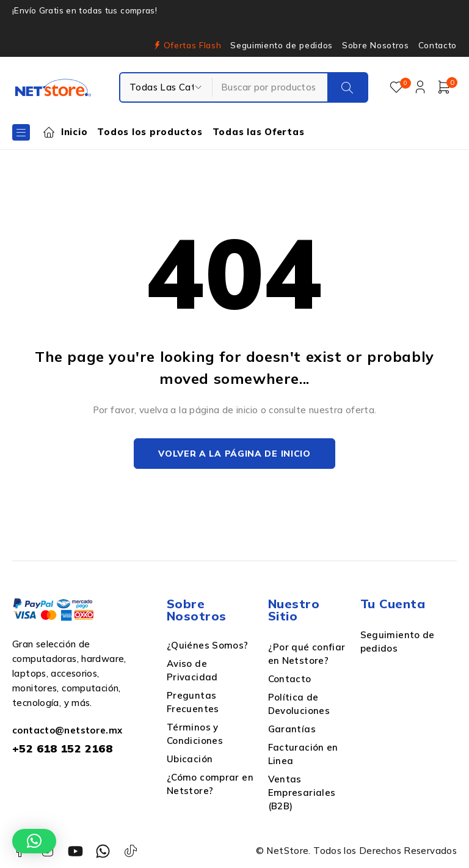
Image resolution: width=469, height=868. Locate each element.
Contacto (438, 45)
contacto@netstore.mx (67, 730)
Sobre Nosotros (375, 45)
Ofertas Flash (193, 45)
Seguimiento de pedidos (282, 45)
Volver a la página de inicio (234, 454)
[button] (34, 841)
